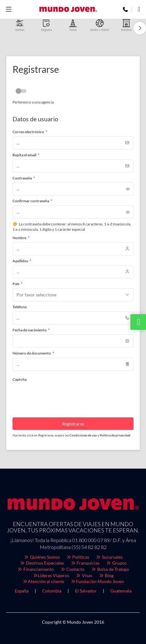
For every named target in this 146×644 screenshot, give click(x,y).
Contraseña (24, 178)
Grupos (116, 563)
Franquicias (85, 563)
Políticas (78, 557)
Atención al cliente (43, 581)
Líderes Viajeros (51, 575)
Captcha (20, 379)
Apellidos (22, 261)
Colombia (52, 591)
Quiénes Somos (42, 557)
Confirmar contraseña (32, 201)
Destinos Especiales (42, 563)
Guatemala (121, 591)
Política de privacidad (115, 435)
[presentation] (60, 396)
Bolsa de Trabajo (110, 569)
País (18, 284)
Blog (106, 575)
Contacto (72, 569)
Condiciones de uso (83, 435)
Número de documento (33, 353)
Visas (84, 575)
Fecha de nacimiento (31, 330)
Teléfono (20, 307)
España (22, 591)
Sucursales (109, 557)
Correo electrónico (30, 132)
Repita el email (26, 155)
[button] (140, 28)
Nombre (21, 238)
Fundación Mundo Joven (97, 581)
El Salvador (86, 591)
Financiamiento (35, 569)
